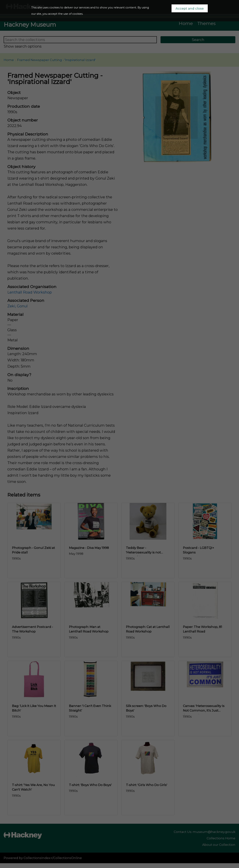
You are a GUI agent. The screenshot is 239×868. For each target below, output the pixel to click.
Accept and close (190, 8)
